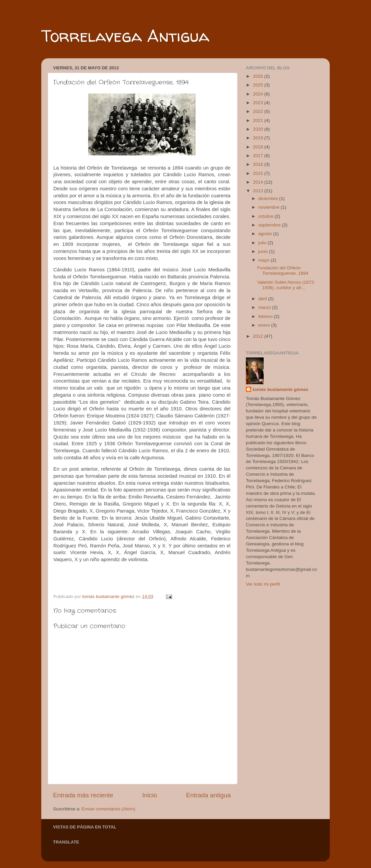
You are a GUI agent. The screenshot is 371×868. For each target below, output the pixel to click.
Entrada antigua (208, 795)
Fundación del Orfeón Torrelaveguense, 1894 (283, 271)
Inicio (150, 795)
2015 (259, 173)
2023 (259, 103)
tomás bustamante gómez (280, 389)
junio (264, 251)
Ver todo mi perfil (263, 584)
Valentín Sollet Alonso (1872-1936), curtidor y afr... (286, 285)
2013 (259, 191)
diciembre (269, 198)
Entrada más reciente (83, 795)
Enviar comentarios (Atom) (109, 809)
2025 (259, 85)
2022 (259, 111)
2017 (259, 156)
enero (265, 325)
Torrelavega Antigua (125, 36)
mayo (264, 260)
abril (263, 299)
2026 (259, 76)
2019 (259, 138)
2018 (259, 147)
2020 (259, 129)
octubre (267, 216)
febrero (266, 316)
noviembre (270, 207)
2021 (259, 120)
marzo (265, 307)
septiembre (270, 225)
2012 (259, 336)
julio (263, 243)
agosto (266, 234)
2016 (259, 164)
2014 (259, 182)
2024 (259, 94)
